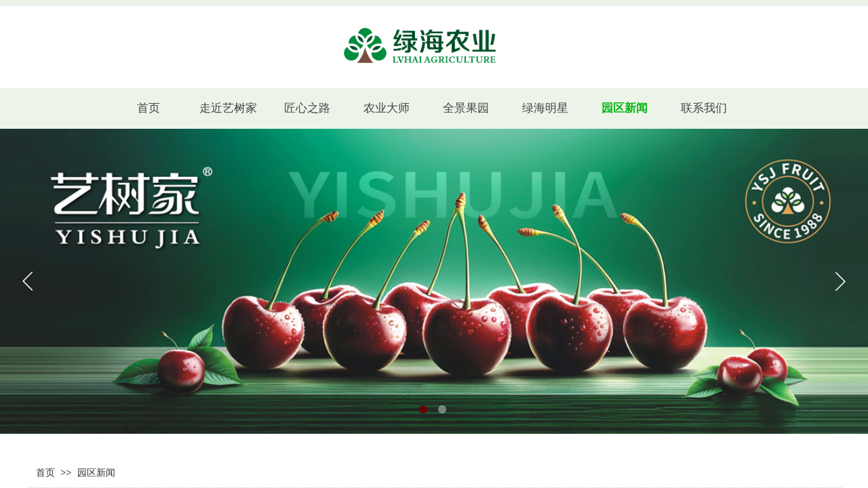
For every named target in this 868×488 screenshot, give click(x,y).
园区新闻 (96, 473)
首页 (45, 473)
